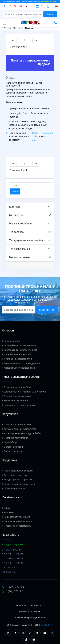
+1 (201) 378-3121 (13, 587)
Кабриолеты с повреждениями (19, 405)
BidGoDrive (47, 625)
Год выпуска (16, 215)
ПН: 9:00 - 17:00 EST (13, 545)
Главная (8, 28)
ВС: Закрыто (8, 572)
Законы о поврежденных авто (18, 484)
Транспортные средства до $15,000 (21, 433)
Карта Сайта (37, 606)
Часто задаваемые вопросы (17, 471)
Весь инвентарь (11, 341)
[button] (8, 633)
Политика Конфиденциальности (30, 618)
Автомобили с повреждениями (19, 345)
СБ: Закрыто (8, 568)
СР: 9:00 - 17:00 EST (13, 554)
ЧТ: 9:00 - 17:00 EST (13, 559)
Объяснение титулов (14, 489)
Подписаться (47, 310)
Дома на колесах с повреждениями (21, 363)
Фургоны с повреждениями (17, 359)
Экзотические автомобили (16, 387)
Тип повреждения (20, 249)
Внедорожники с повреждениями (20, 350)
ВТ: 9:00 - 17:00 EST (12, 550)
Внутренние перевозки (15, 475)
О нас (6, 508)
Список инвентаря (12, 447)
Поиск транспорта (12, 451)
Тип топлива (16, 232)
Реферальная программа (16, 517)
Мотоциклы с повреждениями (18, 368)
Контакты (8, 512)
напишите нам (48, 135)
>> (36, 40)
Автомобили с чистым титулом (19, 429)
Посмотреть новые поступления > (49, 2)
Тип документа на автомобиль (27, 240)
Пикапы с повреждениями (16, 354)
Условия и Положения (30, 612)
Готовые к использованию (16, 425)
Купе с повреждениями (15, 401)
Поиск (50, 14)
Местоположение (19, 257)
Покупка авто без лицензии (17, 521)
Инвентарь (18, 28)
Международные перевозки (17, 480)
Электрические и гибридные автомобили (24, 392)
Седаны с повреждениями (16, 396)
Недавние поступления (15, 438)
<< (13, 40)
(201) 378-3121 (35, 136)
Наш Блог (21, 606)
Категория (15, 207)
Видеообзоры (10, 442)
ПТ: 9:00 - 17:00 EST (13, 563)
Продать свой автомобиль (16, 526)
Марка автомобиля (20, 224)
